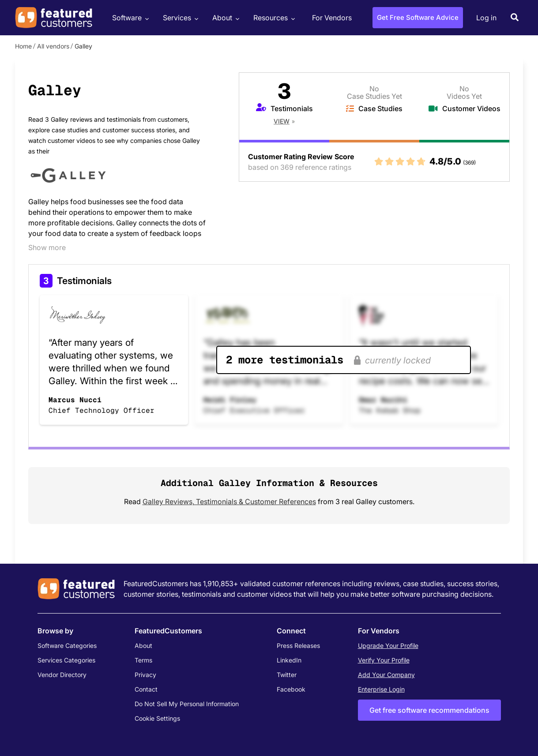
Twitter (287, 675)
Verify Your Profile (384, 660)
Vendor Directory (62, 675)
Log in (486, 18)
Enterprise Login (381, 689)
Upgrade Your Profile (388, 646)
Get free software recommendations (429, 710)
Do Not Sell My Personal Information (187, 704)
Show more (47, 247)
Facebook (291, 689)
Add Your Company (386, 675)
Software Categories (67, 646)
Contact (146, 689)
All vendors (53, 46)
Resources (273, 18)
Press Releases (298, 646)
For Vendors (332, 18)
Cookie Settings (157, 718)
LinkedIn (289, 660)
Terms (143, 660)
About (225, 18)
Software (129, 18)
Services (179, 18)
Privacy (145, 675)
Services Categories (66, 660)
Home (23, 46)
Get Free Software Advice (418, 17)
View (282, 121)
